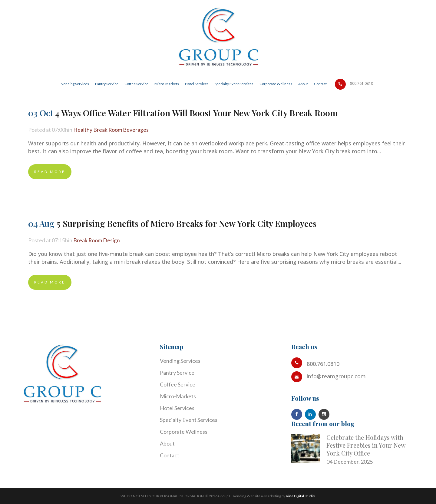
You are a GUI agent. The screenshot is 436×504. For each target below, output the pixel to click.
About (167, 443)
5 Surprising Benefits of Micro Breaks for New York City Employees (187, 223)
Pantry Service (177, 373)
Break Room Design (97, 240)
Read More (50, 172)
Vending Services (180, 361)
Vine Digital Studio (300, 496)
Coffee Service (178, 384)
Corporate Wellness (184, 432)
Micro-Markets (178, 396)
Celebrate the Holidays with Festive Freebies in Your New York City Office (366, 445)
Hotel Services (177, 408)
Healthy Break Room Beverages (111, 130)
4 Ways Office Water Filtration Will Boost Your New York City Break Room (197, 113)
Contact (170, 455)
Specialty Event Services (189, 420)
